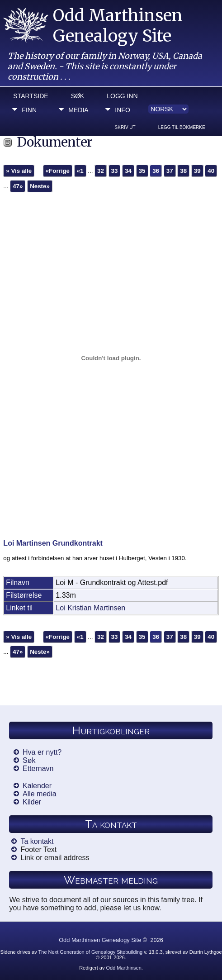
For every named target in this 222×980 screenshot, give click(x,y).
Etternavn (38, 768)
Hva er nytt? (42, 752)
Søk (78, 96)
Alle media (40, 794)
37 (170, 171)
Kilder (32, 802)
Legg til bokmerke (182, 127)
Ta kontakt (37, 841)
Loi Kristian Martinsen (90, 608)
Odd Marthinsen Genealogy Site (118, 26)
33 (115, 171)
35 (142, 171)
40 (211, 171)
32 (101, 171)
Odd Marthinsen (123, 968)
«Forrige (58, 171)
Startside (31, 96)
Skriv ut (125, 127)
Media (78, 110)
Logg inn (122, 96)
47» (18, 186)
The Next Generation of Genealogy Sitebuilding (91, 952)
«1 (80, 171)
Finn (29, 110)
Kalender (37, 786)
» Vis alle (19, 171)
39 (197, 171)
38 (183, 171)
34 (128, 171)
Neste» (40, 186)
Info (122, 110)
